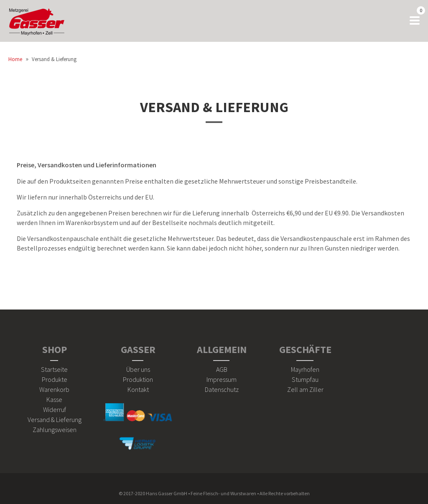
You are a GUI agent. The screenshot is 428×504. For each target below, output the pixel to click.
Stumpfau (305, 379)
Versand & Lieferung (214, 107)
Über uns (138, 369)
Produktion (138, 379)
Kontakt (138, 389)
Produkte (55, 379)
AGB (222, 369)
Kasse (54, 399)
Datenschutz (222, 389)
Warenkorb (54, 389)
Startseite (54, 369)
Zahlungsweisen (55, 430)
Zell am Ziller (305, 389)
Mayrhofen (305, 369)
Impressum (222, 379)
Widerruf (55, 409)
